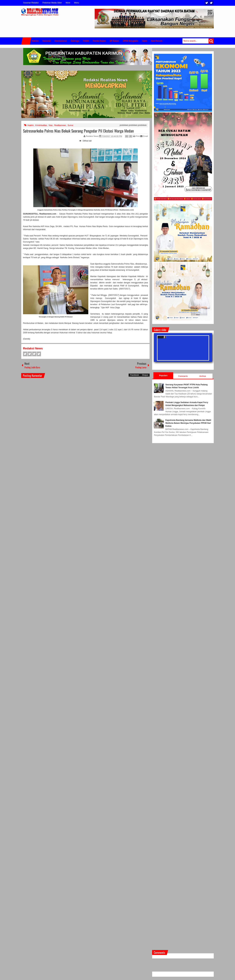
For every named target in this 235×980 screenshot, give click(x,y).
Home (26, 41)
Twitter (207, 3)
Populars (163, 376)
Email (144, 136)
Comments (183, 376)
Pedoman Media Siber (52, 3)
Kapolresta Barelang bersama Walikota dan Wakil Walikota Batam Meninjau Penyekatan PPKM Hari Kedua (188, 423)
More (68, 3)
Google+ (34, 354)
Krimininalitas (41, 125)
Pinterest (39, 354)
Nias (51, 125)
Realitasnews (60, 125)
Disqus (145, 375)
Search (211, 41)
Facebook (211, 3)
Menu (77, 3)
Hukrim (31, 125)
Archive (203, 376)
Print (136, 136)
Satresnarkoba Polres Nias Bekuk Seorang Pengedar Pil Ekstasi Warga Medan (78, 131)
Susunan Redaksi (31, 3)
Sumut (70, 125)
